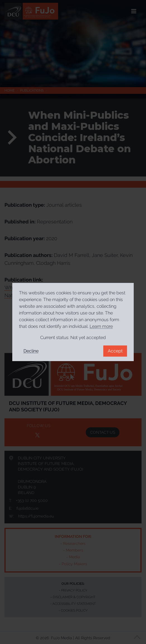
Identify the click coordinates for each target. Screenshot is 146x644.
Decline (31, 351)
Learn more (101, 326)
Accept (115, 351)
